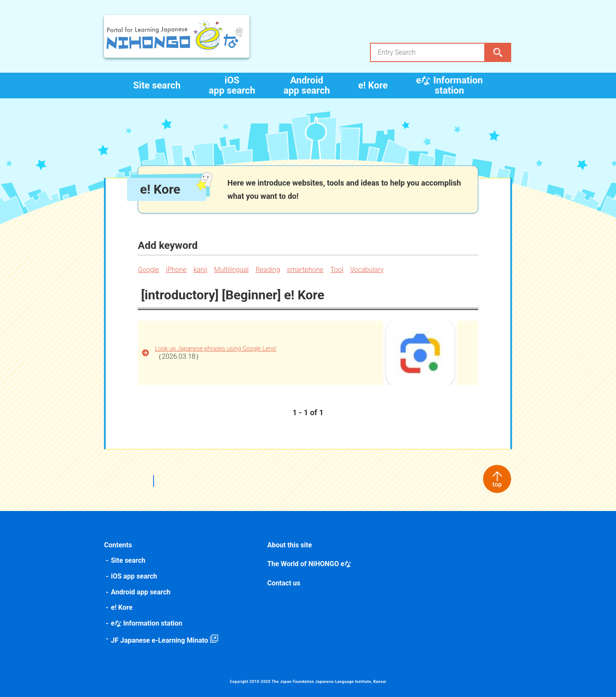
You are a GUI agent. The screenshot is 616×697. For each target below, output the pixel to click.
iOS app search (232, 85)
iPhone (177, 270)
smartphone (306, 270)
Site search (157, 85)
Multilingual (232, 270)
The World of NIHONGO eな (309, 564)
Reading (268, 270)
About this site (290, 545)
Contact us (284, 583)
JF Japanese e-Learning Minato (160, 640)
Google (149, 270)
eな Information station (449, 85)
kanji (201, 270)
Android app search (307, 85)
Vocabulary (367, 270)
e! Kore (373, 85)
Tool (338, 270)
